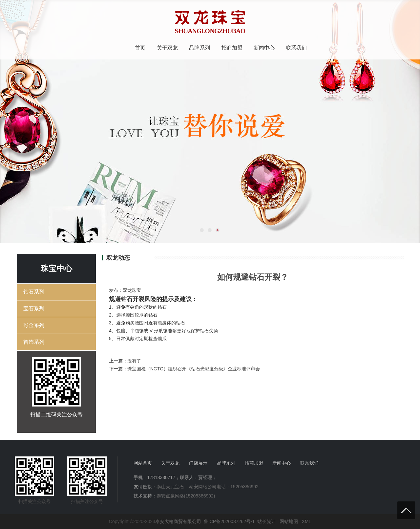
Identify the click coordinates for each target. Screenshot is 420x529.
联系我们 (296, 48)
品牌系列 (199, 48)
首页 (140, 48)
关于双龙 (167, 48)
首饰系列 (34, 342)
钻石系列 (34, 292)
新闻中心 (264, 48)
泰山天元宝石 (170, 487)
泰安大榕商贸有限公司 (178, 521)
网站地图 (289, 521)
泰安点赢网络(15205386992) (186, 496)
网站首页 (143, 463)
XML (306, 521)
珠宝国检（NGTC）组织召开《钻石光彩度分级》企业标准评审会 (194, 369)
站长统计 (266, 521)
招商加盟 (232, 48)
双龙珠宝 (132, 290)
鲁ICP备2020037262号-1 (229, 521)
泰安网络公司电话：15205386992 (224, 487)
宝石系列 (34, 309)
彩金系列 (34, 325)
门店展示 (198, 463)
